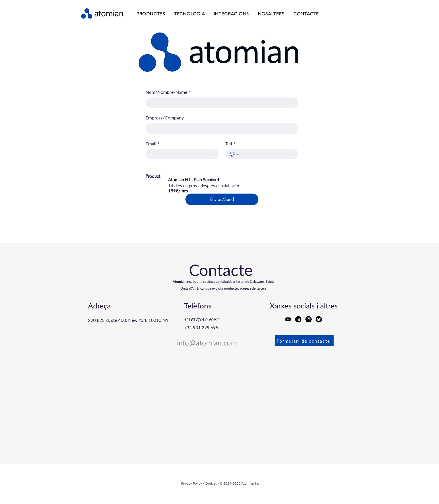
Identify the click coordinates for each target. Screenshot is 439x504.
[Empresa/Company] (220, 129)
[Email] (180, 154)
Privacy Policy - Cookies (199, 483)
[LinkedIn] (298, 319)
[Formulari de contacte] (304, 341)
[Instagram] (309, 319)
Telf (230, 144)
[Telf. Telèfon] (268, 154)
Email (153, 144)
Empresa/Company (165, 118)
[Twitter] (319, 319)
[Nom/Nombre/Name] (220, 103)
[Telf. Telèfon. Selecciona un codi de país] (234, 154)
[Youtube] (288, 319)
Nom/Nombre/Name (168, 92)
